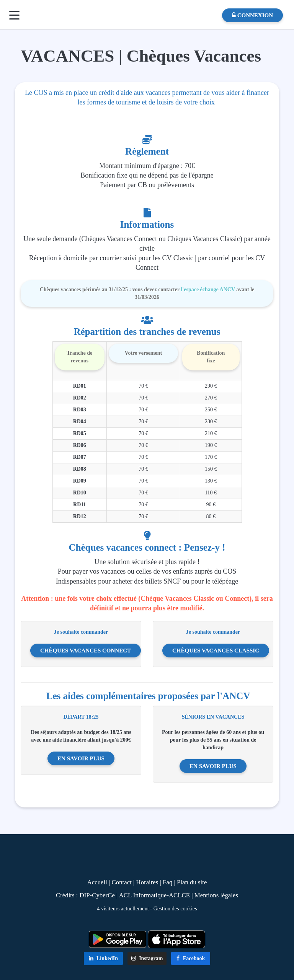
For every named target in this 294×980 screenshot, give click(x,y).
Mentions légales (216, 895)
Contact (122, 882)
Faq (167, 882)
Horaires (147, 882)
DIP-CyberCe (97, 895)
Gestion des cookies (175, 908)
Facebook (191, 958)
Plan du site (192, 882)
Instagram (147, 958)
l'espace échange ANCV (208, 289)
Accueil (97, 882)
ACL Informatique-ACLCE (155, 895)
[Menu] (14, 15)
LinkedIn (104, 958)
